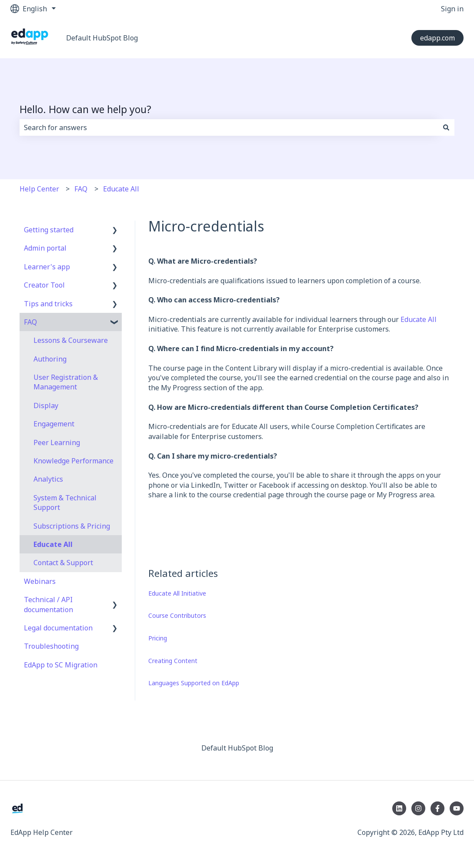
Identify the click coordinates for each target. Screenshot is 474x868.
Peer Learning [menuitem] (57, 442)
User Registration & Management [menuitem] (66, 382)
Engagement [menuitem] (54, 424)
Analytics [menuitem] (48, 479)
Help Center (39, 189)
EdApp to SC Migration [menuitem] (61, 665)
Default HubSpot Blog (102, 38)
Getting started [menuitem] (49, 230)
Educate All (121, 189)
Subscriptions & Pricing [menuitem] (72, 526)
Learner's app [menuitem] (47, 267)
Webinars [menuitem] (40, 581)
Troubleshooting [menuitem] (51, 646)
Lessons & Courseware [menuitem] (71, 340)
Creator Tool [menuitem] (44, 285)
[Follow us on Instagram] (418, 808)
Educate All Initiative (177, 593)
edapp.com (437, 38)
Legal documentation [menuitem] (58, 628)
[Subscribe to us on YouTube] (457, 808)
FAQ (81, 189)
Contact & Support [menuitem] (63, 563)
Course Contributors (177, 615)
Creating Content (173, 661)
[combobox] (229, 127)
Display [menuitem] (46, 406)
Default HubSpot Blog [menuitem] (237, 748)
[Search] (446, 127)
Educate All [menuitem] (53, 544)
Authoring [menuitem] (50, 359)
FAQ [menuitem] (30, 322)
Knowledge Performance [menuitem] (73, 461)
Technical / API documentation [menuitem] (48, 604)
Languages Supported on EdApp (194, 683)
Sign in (452, 9)
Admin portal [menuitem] (45, 248)
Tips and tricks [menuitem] (48, 304)
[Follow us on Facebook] (437, 808)
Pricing (158, 638)
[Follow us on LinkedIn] (399, 808)
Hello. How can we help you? (85, 109)
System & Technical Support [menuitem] (65, 503)
